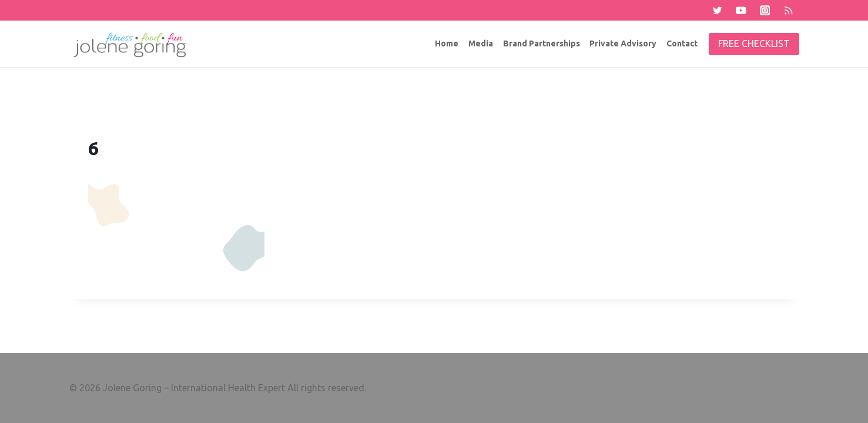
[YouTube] (741, 10)
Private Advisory (623, 43)
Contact (682, 43)
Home (447, 43)
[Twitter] (717, 10)
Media (481, 43)
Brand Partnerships (542, 43)
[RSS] (788, 10)
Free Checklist (754, 43)
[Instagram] (765, 10)
